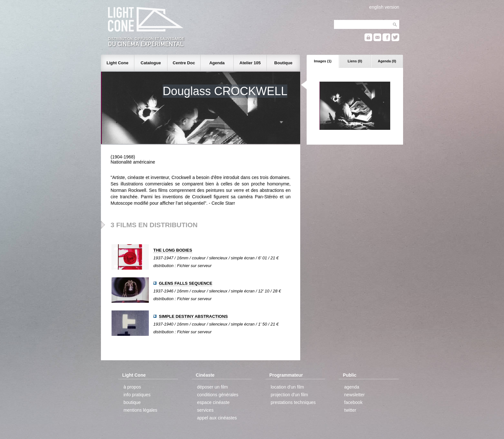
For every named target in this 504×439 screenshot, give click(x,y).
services (205, 410)
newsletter (355, 395)
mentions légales (140, 410)
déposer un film (212, 387)
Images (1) (323, 61)
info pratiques (137, 395)
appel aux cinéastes (217, 418)
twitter (350, 410)
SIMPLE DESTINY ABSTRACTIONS (193, 316)
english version (384, 7)
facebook (353, 402)
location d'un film (287, 387)
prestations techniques (293, 402)
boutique (132, 402)
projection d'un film (289, 395)
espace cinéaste (213, 402)
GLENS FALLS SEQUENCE (185, 283)
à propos (132, 387)
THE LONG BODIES (173, 250)
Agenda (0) (387, 61)
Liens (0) (355, 61)
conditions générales (218, 395)
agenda (352, 387)
